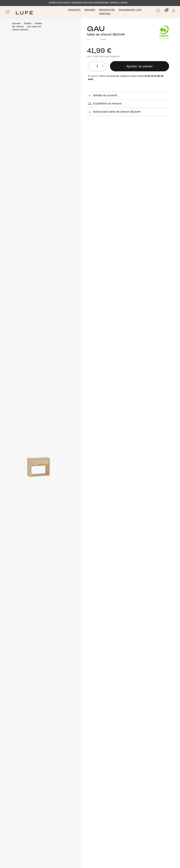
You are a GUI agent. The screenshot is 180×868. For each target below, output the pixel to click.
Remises (90, 10)
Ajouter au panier (140, 66)
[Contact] (158, 11)
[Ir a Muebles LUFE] (24, 13)
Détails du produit (102, 96)
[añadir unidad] (103, 66)
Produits (75, 10)
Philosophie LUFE (130, 10)
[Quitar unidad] (90, 66)
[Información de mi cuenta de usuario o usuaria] (174, 12)
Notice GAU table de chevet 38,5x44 (114, 112)
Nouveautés (107, 10)
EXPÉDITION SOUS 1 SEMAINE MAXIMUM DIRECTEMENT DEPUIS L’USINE (88, 3)
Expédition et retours (104, 104)
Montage (105, 14)
